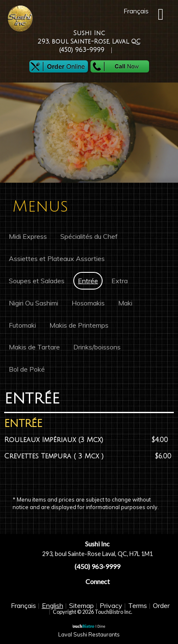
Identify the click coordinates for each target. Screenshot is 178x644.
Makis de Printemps (79, 325)
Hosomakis (88, 303)
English (53, 605)
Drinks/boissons (97, 347)
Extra (120, 281)
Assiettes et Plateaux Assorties (57, 259)
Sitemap (81, 605)
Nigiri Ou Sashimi (34, 303)
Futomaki (22, 325)
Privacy (111, 605)
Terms (138, 605)
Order (161, 605)
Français (23, 605)
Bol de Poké (27, 369)
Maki (125, 303)
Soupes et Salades (37, 281)
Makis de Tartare (34, 347)
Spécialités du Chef (89, 236)
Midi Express (28, 236)
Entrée (88, 281)
